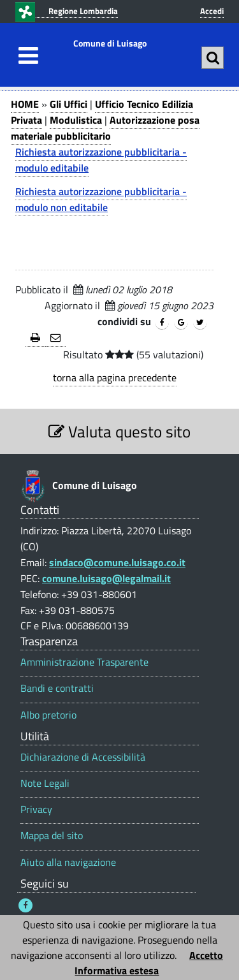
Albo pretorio (48, 715)
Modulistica (76, 120)
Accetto (206, 955)
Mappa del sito (52, 836)
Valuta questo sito (119, 431)
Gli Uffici (69, 104)
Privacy (36, 809)
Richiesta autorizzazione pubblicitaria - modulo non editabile (101, 199)
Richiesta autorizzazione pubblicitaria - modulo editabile (101, 160)
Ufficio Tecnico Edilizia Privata (102, 112)
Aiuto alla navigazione (68, 862)
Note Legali (45, 783)
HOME (25, 104)
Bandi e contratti (57, 688)
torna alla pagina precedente (115, 377)
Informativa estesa (117, 970)
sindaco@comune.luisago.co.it (117, 562)
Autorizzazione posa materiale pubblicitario (105, 128)
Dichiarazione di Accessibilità (83, 757)
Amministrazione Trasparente (84, 662)
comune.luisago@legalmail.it (106, 578)
